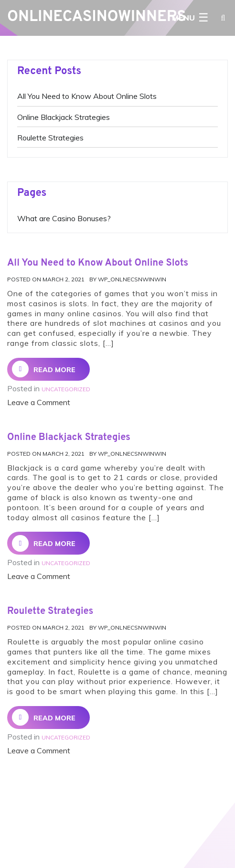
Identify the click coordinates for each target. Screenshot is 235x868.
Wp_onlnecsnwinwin (132, 279)
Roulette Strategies (50, 138)
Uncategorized (66, 389)
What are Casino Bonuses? (64, 218)
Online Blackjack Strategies (64, 117)
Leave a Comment (39, 402)
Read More (44, 369)
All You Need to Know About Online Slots (87, 96)
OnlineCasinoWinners (97, 17)
